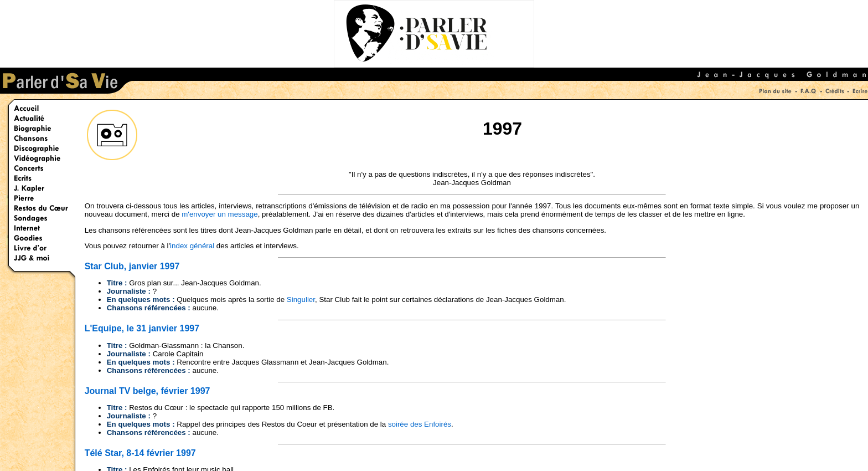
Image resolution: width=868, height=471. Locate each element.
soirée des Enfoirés (420, 424)
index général (192, 246)
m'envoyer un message (219, 214)
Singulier (301, 300)
